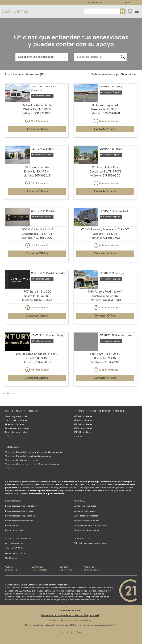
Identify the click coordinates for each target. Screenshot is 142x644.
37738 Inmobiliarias (83, 425)
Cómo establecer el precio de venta (90, 526)
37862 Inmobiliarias (83, 421)
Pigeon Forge (93, 482)
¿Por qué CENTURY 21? (16, 548)
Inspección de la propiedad (86, 521)
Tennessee (45, 482)
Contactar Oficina (37, 129)
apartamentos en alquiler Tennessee (47, 494)
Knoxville (117, 482)
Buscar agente (12, 526)
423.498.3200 (43, 238)
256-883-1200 (111, 300)
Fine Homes (71, 569)
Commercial (45, 569)
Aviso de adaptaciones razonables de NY (99, 625)
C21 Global (127, 2)
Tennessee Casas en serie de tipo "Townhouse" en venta (32, 464)
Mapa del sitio (86, 620)
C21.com (18, 569)
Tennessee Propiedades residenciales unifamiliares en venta (34, 452)
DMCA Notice (76, 625)
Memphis (128, 482)
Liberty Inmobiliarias (15, 425)
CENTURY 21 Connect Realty (47, 336)
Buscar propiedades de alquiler (20, 521)
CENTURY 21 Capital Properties (49, 273)
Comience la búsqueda (85, 511)
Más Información (37, 121)
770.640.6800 (43, 362)
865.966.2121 (43, 176)
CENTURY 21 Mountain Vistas (116, 336)
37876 (59, 485)
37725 (92, 485)
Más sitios (95, 2)
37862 (66, 485)
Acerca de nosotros (14, 543)
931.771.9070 (43, 114)
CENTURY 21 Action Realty (114, 211)
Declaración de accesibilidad (57, 625)
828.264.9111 (111, 362)
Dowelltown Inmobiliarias (17, 429)
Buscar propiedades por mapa (19, 511)
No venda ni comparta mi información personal (70, 616)
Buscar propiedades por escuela (20, 516)
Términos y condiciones (34, 625)
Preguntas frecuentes (70, 620)
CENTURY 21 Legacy (111, 87)
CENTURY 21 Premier (111, 149)
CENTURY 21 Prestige (43, 211)
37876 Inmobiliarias (83, 417)
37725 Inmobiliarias (83, 432)
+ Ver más (9, 394)
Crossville (10, 485)
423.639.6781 (111, 114)
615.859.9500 (111, 176)
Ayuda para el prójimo (16, 553)
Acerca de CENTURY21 (18, 538)
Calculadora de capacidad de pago (90, 543)
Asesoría (79, 501)
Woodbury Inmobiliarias (16, 417)
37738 (74, 485)
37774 (81, 485)
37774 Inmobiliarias (83, 429)
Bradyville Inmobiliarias (16, 432)
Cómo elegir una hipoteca (86, 516)
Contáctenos (11, 558)
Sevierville (106, 482)
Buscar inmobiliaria (14, 531)
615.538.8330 (43, 300)
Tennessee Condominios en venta (22, 460)
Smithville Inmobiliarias (16, 421)
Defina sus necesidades (85, 506)
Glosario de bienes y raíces (86, 531)
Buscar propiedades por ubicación (21, 506)
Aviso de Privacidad (70, 611)
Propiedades (13, 501)
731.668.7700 (111, 238)
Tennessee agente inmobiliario (42, 491)
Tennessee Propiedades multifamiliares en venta (28, 456)
